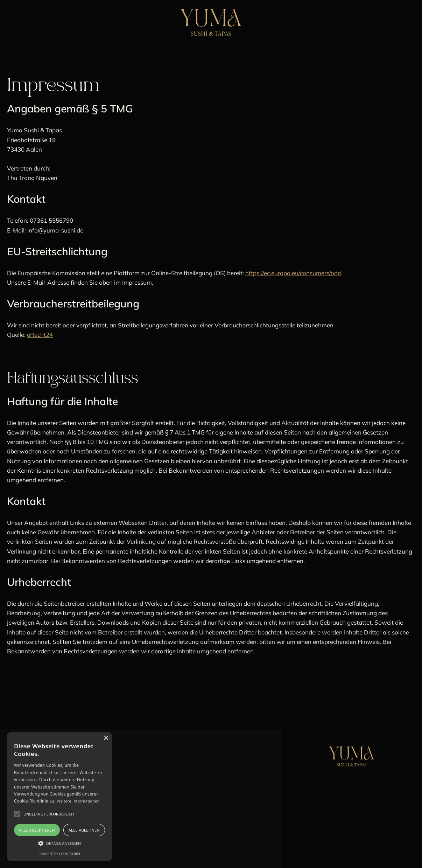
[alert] (59, 797)
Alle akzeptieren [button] (37, 830)
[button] (59, 843)
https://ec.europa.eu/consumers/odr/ (293, 273)
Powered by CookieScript (59, 854)
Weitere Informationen (78, 801)
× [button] (106, 738)
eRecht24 (40, 335)
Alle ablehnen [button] (84, 830)
